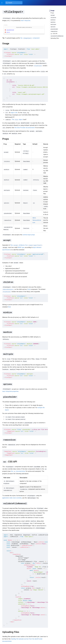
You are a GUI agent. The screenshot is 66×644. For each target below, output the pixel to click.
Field (29, 289)
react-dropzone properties (10, 391)
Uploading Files (55, 38)
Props (52, 13)
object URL (14, 113)
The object (17, 119)
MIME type (21, 247)
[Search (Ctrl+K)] (14, 3)
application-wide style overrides (12, 498)
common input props (29, 235)
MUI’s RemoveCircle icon (37, 220)
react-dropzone (26, 20)
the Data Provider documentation (25, 128)
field (9, 307)
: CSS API (54, 34)
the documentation (18, 471)
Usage (53, 11)
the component (30, 38)
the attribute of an (27, 245)
